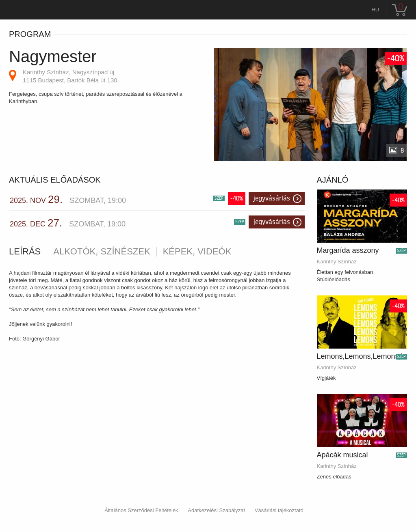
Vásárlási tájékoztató (279, 510)
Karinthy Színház (337, 262)
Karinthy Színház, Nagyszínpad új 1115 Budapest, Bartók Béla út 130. (71, 76)
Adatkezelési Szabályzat (216, 510)
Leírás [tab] (25, 252)
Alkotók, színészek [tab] (102, 252)
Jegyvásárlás (272, 198)
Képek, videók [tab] (197, 252)
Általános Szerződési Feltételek (141, 510)
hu (375, 10)
